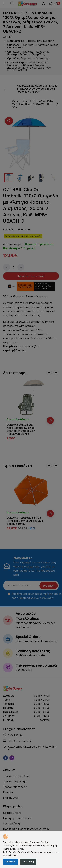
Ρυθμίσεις (28, 862)
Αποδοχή (10, 862)
